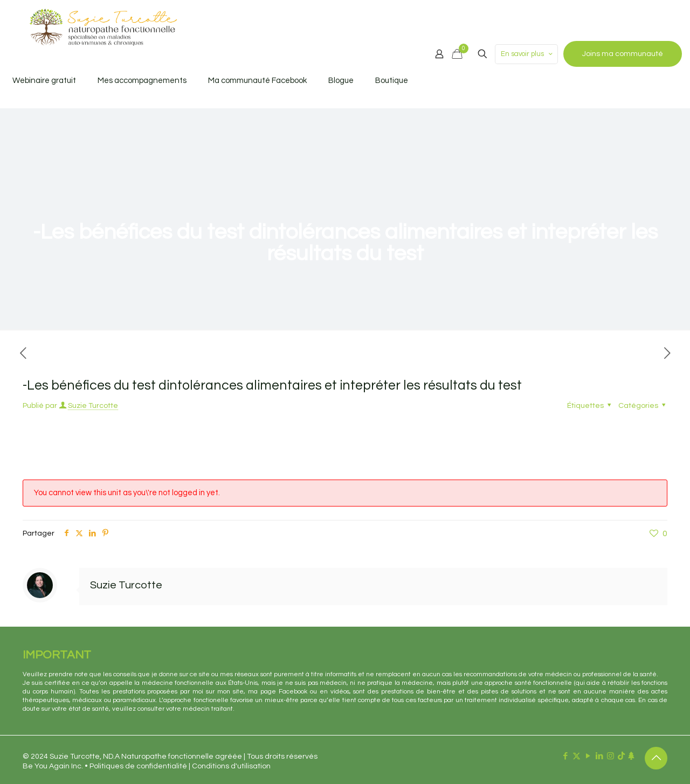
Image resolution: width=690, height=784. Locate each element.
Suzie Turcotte (93, 406)
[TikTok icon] (621, 756)
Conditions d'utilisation (231, 766)
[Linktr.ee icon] (631, 756)
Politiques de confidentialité (138, 766)
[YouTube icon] (588, 756)
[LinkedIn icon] (599, 756)
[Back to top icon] (656, 758)
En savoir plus (527, 54)
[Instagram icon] (610, 756)
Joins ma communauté (623, 54)
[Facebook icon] (565, 756)
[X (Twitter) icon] (577, 756)
